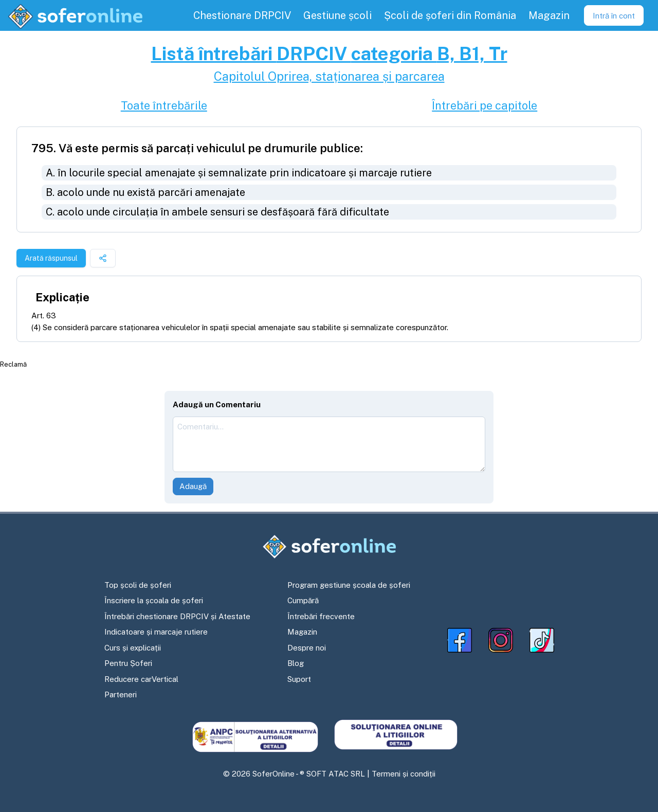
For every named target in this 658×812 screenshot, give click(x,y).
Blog (296, 663)
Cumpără (303, 600)
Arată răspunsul (51, 258)
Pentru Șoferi (128, 663)
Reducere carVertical (141, 679)
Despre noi (307, 648)
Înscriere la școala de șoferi (154, 600)
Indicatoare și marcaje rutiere (156, 632)
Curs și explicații (133, 648)
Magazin (302, 632)
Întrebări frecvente (321, 616)
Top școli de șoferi (138, 585)
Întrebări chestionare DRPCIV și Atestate (177, 616)
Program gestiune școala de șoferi (349, 585)
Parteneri (121, 694)
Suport (299, 679)
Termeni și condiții (404, 774)
